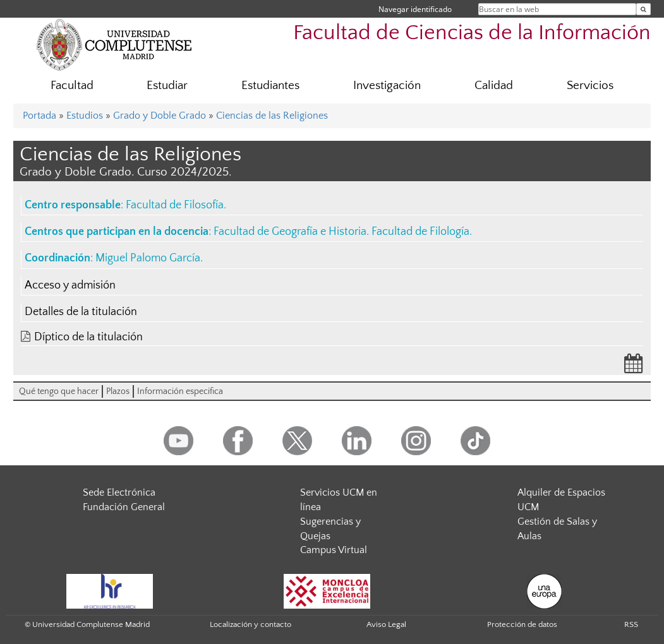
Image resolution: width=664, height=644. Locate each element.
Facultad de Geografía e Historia (290, 232)
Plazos (118, 391)
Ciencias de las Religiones (272, 116)
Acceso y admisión (70, 285)
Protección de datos (522, 624)
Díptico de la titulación (88, 337)
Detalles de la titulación (81, 312)
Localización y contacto (251, 624)
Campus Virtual (334, 550)
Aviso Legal (386, 624)
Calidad (494, 86)
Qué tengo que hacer (59, 391)
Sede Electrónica (119, 492)
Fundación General (124, 507)
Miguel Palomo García (148, 258)
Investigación (387, 86)
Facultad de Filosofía (175, 205)
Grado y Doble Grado (160, 116)
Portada (39, 116)
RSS (631, 624)
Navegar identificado (415, 9)
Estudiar (167, 86)
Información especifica (180, 391)
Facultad (72, 86)
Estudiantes (270, 86)
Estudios (85, 116)
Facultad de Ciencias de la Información (472, 33)
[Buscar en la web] (643, 9)
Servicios (590, 86)
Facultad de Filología (420, 232)
